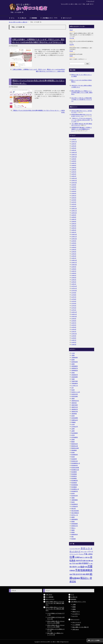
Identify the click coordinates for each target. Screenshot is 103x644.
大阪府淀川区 (75, 411)
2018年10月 (74, 265)
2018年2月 (74, 282)
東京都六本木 (75, 461)
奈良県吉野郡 (75, 418)
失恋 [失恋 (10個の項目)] (81, 561)
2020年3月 (74, 228)
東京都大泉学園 (75, 468)
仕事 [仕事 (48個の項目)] (72, 557)
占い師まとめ (23, 18)
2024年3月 (74, 172)
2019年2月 (74, 256)
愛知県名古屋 (75, 446)
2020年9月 (74, 215)
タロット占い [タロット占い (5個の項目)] (84, 552)
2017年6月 (74, 299)
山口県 (73, 424)
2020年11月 (74, 211)
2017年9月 (74, 293)
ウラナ (71, 56)
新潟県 (73, 452)
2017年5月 (74, 301)
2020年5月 (74, 224)
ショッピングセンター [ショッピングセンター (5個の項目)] (75, 549)
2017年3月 (74, 306)
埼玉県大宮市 (75, 394)
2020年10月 (74, 213)
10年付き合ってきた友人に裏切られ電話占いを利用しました (82, 86)
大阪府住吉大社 (75, 401)
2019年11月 (74, 237)
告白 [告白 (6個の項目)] (89, 557)
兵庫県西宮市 (75, 370)
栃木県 (73, 493)
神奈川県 (73, 509)
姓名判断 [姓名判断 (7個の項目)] (88, 561)
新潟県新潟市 (75, 455)
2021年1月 (74, 206)
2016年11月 (74, 314)
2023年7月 (74, 189)
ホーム (13, 18)
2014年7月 (74, 340)
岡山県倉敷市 (75, 433)
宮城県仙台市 (75, 420)
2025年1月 (74, 150)
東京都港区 (74, 478)
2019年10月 (74, 239)
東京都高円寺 (75, 491)
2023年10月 (74, 183)
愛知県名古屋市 (75, 448)
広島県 (73, 440)
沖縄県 (73, 498)
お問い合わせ (49, 595)
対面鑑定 (73, 422)
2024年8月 (74, 161)
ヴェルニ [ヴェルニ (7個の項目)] (81, 554)
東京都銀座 (74, 487)
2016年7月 (74, 323)
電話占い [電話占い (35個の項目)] (85, 578)
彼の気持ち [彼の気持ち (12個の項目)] (74, 567)
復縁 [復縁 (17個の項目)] (82, 567)
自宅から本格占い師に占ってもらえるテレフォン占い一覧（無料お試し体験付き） (55, 603)
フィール (72, 38)
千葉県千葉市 (75, 381)
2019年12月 (74, 234)
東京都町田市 (75, 481)
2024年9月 (74, 159)
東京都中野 (74, 459)
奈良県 (73, 416)
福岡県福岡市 (75, 519)
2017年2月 (74, 308)
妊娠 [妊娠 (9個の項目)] (84, 561)
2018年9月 (74, 267)
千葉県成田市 (75, 383)
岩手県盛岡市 (75, 437)
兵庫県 (73, 364)
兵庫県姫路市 (75, 366)
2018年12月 (74, 260)
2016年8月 (74, 321)
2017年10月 (74, 291)
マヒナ (71, 30)
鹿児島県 (73, 539)
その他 (73, 353)
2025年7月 (74, 144)
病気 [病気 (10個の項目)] (84, 574)
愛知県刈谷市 (75, 444)
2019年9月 (74, 241)
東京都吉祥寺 (75, 465)
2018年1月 (74, 284)
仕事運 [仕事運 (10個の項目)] (77, 557)
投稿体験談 (34, 18)
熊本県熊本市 (75, 504)
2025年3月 (74, 146)
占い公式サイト (76, 614)
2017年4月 (74, 303)
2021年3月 (74, 202)
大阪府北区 (74, 403)
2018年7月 (74, 271)
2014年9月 (74, 336)
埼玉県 (73, 390)
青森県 (73, 530)
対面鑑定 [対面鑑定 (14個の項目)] (85, 563)
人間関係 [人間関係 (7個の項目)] (90, 554)
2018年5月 (74, 275)
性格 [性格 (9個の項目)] (86, 567)
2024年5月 (74, 168)
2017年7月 (74, 297)
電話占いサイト (76, 612)
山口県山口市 (75, 427)
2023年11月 (74, 180)
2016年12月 (74, 312)
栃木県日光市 (75, 496)
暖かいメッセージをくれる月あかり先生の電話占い (82, 81)
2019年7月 (74, 245)
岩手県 (73, 435)
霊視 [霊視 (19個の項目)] (74, 582)
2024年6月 (74, 165)
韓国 (72, 537)
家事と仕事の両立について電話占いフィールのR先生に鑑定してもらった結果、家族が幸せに (82, 93)
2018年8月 (74, 269)
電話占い (73, 528)
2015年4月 (74, 327)
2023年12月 (74, 178)
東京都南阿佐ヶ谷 (76, 463)
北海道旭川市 (75, 375)
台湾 (72, 388)
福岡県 (73, 517)
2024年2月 (74, 174)
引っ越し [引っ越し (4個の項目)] (91, 564)
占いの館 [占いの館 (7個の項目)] (85, 557)
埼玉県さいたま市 (76, 392)
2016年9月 (74, 319)
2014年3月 (74, 344)
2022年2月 (74, 198)
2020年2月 (74, 230)
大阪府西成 (74, 414)
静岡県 (73, 532)
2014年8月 (74, 338)
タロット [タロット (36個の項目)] (85, 548)
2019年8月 (74, 243)
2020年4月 (74, 226)
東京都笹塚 (74, 483)
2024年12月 (74, 152)
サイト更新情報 (49, 597)
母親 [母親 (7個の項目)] (71, 574)
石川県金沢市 (75, 506)
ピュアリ (72, 45)
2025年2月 (74, 148)
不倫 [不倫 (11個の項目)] (86, 554)
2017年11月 (74, 288)
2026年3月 (74, 139)
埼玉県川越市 (75, 396)
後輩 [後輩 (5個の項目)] (79, 567)
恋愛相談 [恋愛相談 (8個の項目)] (72, 570)
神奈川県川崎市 (75, 511)
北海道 (73, 373)
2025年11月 (74, 142)
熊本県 (73, 502)
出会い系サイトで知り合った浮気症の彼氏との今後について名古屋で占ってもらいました (82, 100)
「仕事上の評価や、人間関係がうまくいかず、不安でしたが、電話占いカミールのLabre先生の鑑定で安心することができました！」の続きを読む (38, 70)
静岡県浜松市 (75, 534)
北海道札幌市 (75, 377)
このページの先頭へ (95, 640)
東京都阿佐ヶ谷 (75, 489)
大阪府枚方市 (75, 409)
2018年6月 (74, 273)
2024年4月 (74, 170)
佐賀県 (73, 360)
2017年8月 (74, 295)
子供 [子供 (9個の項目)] (73, 563)
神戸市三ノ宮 (75, 515)
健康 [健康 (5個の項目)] (81, 557)
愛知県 (73, 442)
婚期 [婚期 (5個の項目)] (92, 561)
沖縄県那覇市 (75, 500)
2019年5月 (74, 250)
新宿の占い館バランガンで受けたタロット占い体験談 (82, 76)
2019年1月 (74, 258)
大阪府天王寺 (75, 407)
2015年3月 (74, 329)
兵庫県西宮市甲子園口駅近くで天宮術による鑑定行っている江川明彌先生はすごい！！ (82, 129)
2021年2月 (74, 204)
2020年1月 (74, 232)
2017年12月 (74, 286)
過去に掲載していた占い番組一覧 (80, 627)
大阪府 (73, 399)
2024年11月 (74, 155)
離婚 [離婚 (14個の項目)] (78, 578)
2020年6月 (74, 221)
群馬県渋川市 (75, 526)
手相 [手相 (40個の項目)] (78, 570)
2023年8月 (74, 187)
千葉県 (73, 379)
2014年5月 (74, 342)
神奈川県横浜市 (75, 513)
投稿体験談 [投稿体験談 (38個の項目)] (86, 570)
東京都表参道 (75, 485)
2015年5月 (74, 325)
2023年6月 (74, 191)
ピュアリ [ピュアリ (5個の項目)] (76, 554)
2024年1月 (74, 176)
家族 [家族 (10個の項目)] (80, 563)
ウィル (71, 51)
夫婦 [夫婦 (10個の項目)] (77, 561)
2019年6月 (74, 247)
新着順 (74, 607)
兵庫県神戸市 (75, 368)
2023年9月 (74, 185)
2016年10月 (74, 316)
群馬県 (73, 522)
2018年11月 (74, 262)
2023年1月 (74, 196)
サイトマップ (91, 1)
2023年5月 (74, 193)
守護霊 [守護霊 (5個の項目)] (77, 564)
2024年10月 (74, 157)
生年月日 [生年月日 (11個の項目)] (79, 574)
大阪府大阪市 (75, 405)
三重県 (73, 355)
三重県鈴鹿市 (75, 358)
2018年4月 (74, 278)
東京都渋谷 (74, 476)
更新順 (74, 609)
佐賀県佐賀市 (75, 362)
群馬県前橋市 (75, 524)
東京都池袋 (74, 474)
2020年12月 (74, 209)
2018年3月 (74, 280)
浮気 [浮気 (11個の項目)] (74, 574)
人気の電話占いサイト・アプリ (50, 18)
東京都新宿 (74, 472)
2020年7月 (74, 219)
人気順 (74, 605)
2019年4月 (74, 252)
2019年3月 (74, 254)
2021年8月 (74, 200)
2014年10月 (74, 334)
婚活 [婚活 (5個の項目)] (71, 564)
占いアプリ (75, 616)
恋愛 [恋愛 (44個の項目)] (90, 566)
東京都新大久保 (75, 470)
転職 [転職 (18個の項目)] (74, 578)
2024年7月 (74, 163)
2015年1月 (74, 332)
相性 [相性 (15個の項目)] (88, 574)
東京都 (73, 457)
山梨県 (73, 431)
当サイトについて (67, 18)
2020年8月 (74, 217)
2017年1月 (74, 310)
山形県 (73, 429)
